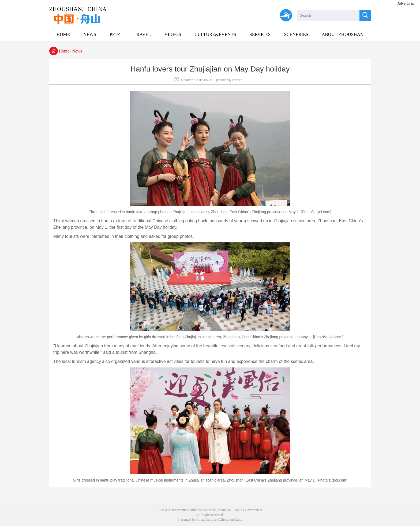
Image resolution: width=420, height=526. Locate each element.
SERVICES (260, 34)
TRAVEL (142, 34)
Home (64, 51)
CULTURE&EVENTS (215, 34)
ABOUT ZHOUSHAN (343, 34)
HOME (63, 34)
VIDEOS (173, 34)
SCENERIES (296, 34)
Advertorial (406, 3)
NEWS (90, 34)
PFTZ (115, 34)
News (77, 51)
